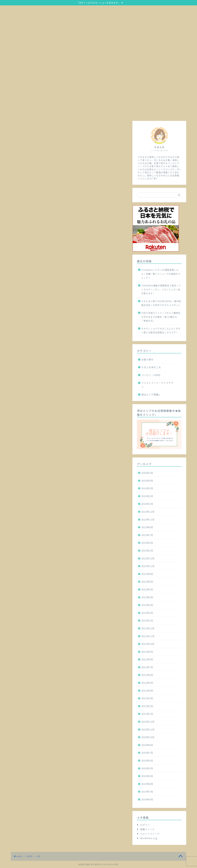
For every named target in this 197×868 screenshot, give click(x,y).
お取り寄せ (147, 359)
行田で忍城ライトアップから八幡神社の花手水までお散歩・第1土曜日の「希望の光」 (161, 317)
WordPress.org (149, 838)
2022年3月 (147, 605)
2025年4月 (147, 481)
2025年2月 (147, 496)
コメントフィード (150, 834)
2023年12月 (148, 512)
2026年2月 (147, 473)
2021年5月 (147, 683)
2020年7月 (147, 753)
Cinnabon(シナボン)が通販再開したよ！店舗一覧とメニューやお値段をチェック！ (161, 274)
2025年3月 (147, 488)
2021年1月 (147, 714)
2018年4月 (147, 799)
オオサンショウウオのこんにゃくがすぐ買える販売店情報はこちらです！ (161, 330)
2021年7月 (147, 667)
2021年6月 (147, 675)
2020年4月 (147, 776)
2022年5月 (147, 589)
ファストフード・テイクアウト (157, 385)
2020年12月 (148, 722)
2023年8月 (147, 527)
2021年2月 (147, 706)
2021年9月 (147, 652)
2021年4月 (147, 691)
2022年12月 (148, 558)
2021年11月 (148, 636)
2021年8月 (147, 659)
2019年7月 (147, 792)
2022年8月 (147, 574)
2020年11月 (148, 729)
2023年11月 (148, 519)
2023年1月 (147, 551)
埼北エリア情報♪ (151, 394)
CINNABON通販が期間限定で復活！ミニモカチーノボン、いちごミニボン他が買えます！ (161, 289)
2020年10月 (148, 737)
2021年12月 (148, 628)
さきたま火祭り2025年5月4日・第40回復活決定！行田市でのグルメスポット (161, 303)
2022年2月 (147, 613)
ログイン (145, 825)
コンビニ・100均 (151, 375)
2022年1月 (147, 620)
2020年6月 (147, 760)
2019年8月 (147, 784)
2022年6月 (147, 582)
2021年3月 (147, 698)
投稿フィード (147, 829)
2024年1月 (147, 504)
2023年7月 (147, 535)
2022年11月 (148, 566)
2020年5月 (147, 768)
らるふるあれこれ (151, 367)
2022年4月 (147, 597)
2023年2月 (147, 543)
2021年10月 (148, 644)
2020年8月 (147, 745)
